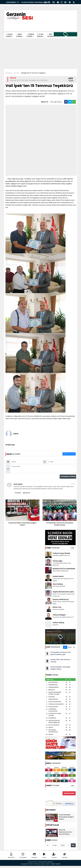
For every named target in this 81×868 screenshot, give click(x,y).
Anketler (65, 856)
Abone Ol (53, 102)
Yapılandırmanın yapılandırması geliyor (63, 580)
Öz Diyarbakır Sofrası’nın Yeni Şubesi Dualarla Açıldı (58, 654)
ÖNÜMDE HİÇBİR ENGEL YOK (61, 555)
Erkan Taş (57, 607)
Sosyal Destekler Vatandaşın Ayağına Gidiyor (58, 668)
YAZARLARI (53, 548)
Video (44, 856)
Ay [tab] (74, 647)
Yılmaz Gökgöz (59, 615)
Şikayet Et (27, 493)
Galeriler (34, 856)
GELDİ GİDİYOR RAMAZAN (60, 571)
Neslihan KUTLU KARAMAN (64, 569)
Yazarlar (54, 856)
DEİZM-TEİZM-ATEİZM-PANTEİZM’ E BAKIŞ (64, 603)
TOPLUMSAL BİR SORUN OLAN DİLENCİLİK (62, 564)
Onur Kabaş (58, 584)
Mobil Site (11, 856)
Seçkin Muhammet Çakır (63, 592)
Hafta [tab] (70, 647)
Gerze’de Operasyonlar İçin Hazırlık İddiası (65, 832)
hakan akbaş (58, 623)
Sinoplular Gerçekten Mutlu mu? (63, 617)
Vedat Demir (58, 576)
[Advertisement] (40, 54)
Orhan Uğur (58, 561)
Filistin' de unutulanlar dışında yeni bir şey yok (64, 595)
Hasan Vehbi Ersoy (61, 599)
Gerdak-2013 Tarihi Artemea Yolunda (58, 661)
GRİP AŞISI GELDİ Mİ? (59, 586)
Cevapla (18, 493)
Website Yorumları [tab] (69, 454)
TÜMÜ (72, 548)
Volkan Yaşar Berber (61, 553)
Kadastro (56, 625)
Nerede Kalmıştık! (58, 609)
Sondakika (23, 856)
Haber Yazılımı (56, 864)
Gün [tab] (65, 647)
